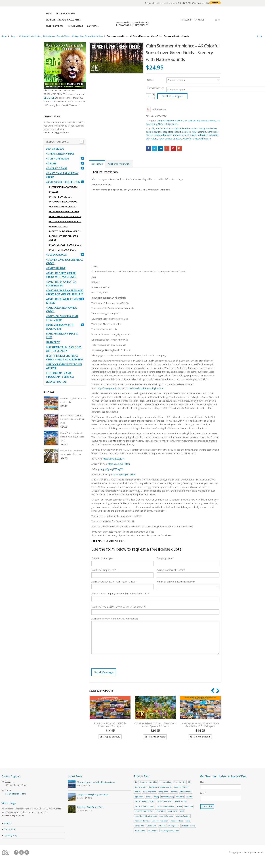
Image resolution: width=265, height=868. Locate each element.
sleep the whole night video (146, 816)
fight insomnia (199, 132)
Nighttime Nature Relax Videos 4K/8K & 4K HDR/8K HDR (65, 358)
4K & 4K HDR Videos (65, 13)
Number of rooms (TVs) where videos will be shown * (118, 607)
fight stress (213, 132)
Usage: (151, 80)
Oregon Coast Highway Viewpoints (93, 795)
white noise (205, 139)
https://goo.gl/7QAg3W (112, 469)
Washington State (188, 826)
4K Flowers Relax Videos (63, 202)
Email (179, 148)
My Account (186, 20)
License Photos (56, 382)
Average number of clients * (171, 570)
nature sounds (180, 801)
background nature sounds (184, 128)
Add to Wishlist (159, 109)
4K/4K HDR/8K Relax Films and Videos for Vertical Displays (65, 292)
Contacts (92, 26)
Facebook (148, 148)
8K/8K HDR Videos (55, 26)
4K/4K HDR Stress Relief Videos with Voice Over (61, 275)
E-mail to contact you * (103, 558)
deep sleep (168, 132)
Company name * (165, 558)
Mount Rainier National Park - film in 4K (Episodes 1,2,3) (72, 437)
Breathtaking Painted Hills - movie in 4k (73, 400)
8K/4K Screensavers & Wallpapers (63, 20)
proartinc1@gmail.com (16, 794)
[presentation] (115, 662)
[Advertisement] (65, 514)
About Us (8, 824)
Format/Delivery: (156, 88)
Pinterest (173, 148)
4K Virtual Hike (56, 268)
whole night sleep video (170, 830)
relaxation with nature (144, 811)
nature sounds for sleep (185, 135)
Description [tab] (97, 164)
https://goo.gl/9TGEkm (124, 474)
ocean (179, 806)
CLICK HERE (50, 98)
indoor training (167, 797)
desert (178, 132)
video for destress (142, 821)
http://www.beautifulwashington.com (145, 388)
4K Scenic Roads (56, 255)
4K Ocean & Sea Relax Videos (65, 221)
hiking (156, 797)
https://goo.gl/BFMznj (119, 464)
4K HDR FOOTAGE (57, 168)
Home (49, 13)
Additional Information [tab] (119, 164)
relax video (160, 811)
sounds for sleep (167, 816)
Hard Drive (53, 342)
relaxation (203, 135)
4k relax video (165, 782)
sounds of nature (174, 139)
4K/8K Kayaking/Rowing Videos (61, 310)
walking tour (173, 826)
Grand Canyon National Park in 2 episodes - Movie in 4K (73, 419)
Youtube (21, 852)
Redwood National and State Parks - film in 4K (71, 452)
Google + (167, 148)
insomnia (180, 797)
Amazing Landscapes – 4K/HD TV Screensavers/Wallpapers (110, 725)
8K (189, 782)
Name (203, 782)
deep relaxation (154, 132)
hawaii (148, 797)
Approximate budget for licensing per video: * (114, 582)
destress (186, 132)
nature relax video (163, 135)
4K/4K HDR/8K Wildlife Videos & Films (64, 301)
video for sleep (191, 139)
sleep (161, 139)
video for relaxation (160, 821)
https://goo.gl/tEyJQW (114, 459)
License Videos (75, 26)
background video (208, 128)
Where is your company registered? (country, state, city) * (120, 593)
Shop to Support (174, 96)
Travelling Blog (10, 836)
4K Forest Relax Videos (62, 207)
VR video (162, 826)
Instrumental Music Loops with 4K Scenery (64, 349)
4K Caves (54, 192)
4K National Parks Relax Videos (62, 175)
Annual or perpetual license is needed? (176, 582)
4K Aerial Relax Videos (60, 154)
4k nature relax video (148, 782)
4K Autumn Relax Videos (63, 187)
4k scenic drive (180, 782)
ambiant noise (163, 128)
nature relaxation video (144, 801)
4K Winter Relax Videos (62, 250)
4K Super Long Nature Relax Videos (64, 261)
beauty (138, 792)
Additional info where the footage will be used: (115, 619)
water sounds (140, 830)
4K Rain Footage (58, 226)
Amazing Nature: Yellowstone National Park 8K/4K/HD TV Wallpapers (200, 725)
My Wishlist (200, 20)
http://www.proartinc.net (110, 388)
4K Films (51, 163)
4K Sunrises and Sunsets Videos (200, 121)
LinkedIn (161, 148)
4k (153, 128)
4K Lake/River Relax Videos (64, 211)
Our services (9, 830)
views (188, 821)
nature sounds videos (165, 806)
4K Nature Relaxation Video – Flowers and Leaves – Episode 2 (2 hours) (155, 725)
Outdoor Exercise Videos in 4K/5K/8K (64, 366)
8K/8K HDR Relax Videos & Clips (62, 335)
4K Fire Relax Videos (60, 197)
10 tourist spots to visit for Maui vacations (96, 782)
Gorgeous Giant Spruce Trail (90, 807)
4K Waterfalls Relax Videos (65, 245)
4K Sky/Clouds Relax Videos (65, 231)
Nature (149, 135)
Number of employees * (104, 570)
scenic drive (172, 811)
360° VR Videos (55, 149)
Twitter (155, 148)
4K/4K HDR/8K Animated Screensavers (61, 284)
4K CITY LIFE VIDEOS (58, 159)
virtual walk (152, 826)
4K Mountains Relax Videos (65, 216)
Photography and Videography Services (60, 375)
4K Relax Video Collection (170, 121)
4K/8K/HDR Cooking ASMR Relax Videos (62, 318)
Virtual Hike (140, 826)
